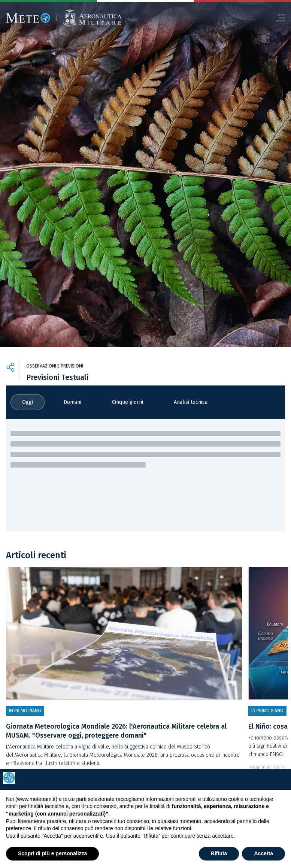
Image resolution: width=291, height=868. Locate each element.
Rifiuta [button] (219, 853)
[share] (10, 368)
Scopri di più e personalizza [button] (52, 853)
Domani (72, 402)
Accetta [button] (263, 853)
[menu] (278, 18)
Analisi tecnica (191, 402)
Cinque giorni (128, 402)
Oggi (28, 402)
